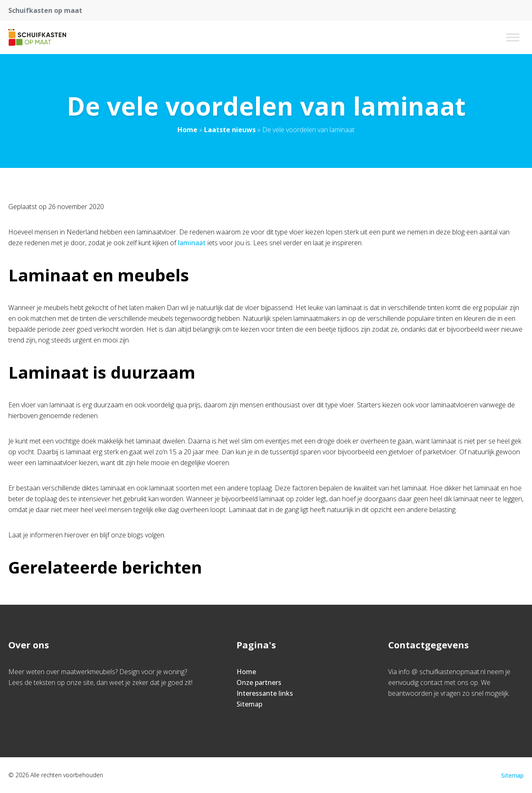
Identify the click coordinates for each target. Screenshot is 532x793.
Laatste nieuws (230, 130)
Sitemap (249, 704)
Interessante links (265, 693)
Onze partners (259, 682)
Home (187, 130)
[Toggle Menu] (513, 37)
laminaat (193, 243)
